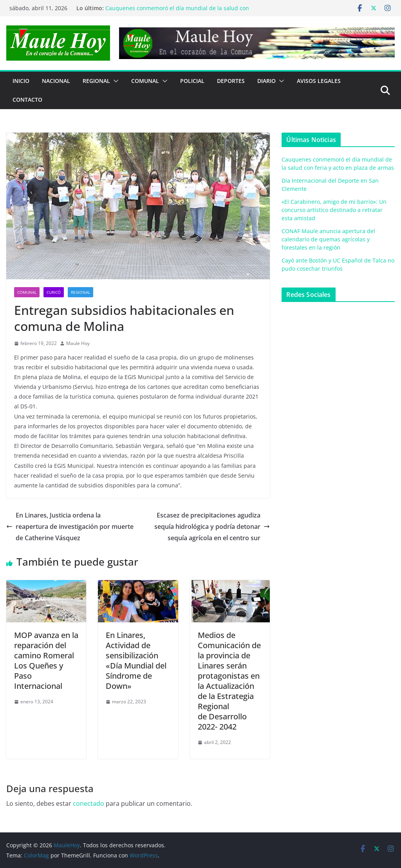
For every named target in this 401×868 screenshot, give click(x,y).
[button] (114, 81)
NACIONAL (56, 81)
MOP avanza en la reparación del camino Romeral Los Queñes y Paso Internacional (46, 660)
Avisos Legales (319, 81)
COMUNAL (145, 81)
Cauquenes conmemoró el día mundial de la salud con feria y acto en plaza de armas (177, 12)
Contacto (27, 100)
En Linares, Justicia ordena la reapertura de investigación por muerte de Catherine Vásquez (70, 527)
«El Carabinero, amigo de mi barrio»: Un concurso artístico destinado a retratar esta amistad (334, 210)
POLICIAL (192, 81)
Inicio (21, 81)
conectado (89, 803)
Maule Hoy (78, 343)
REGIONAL (96, 81)
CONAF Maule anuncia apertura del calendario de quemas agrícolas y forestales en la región (328, 239)
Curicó (54, 292)
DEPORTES (231, 81)
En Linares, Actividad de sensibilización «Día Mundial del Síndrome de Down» (136, 660)
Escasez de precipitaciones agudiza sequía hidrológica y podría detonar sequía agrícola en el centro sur (212, 527)
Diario (266, 81)
